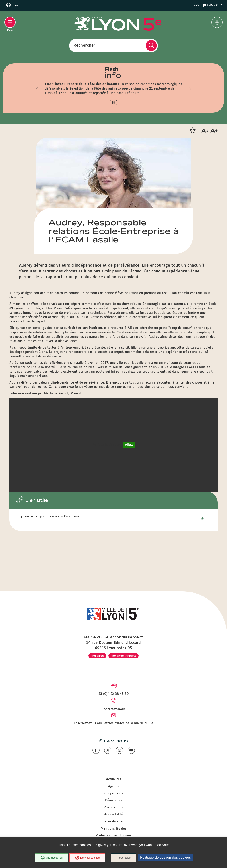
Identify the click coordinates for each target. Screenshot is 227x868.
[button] (37, 89)
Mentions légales (113, 829)
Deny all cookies (87, 858)
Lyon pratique (208, 5)
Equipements (113, 794)
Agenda (114, 786)
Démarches (113, 800)
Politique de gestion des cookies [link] (165, 857)
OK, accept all (52, 858)
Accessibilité (113, 814)
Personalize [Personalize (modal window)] (124, 858)
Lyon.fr (19, 5)
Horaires (97, 656)
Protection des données (114, 836)
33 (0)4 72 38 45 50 (114, 694)
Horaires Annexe (123, 656)
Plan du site (113, 822)
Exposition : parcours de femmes (48, 516)
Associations (114, 808)
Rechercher (84, 45)
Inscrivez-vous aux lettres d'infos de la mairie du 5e (114, 723)
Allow (129, 445)
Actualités (114, 779)
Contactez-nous (114, 709)
